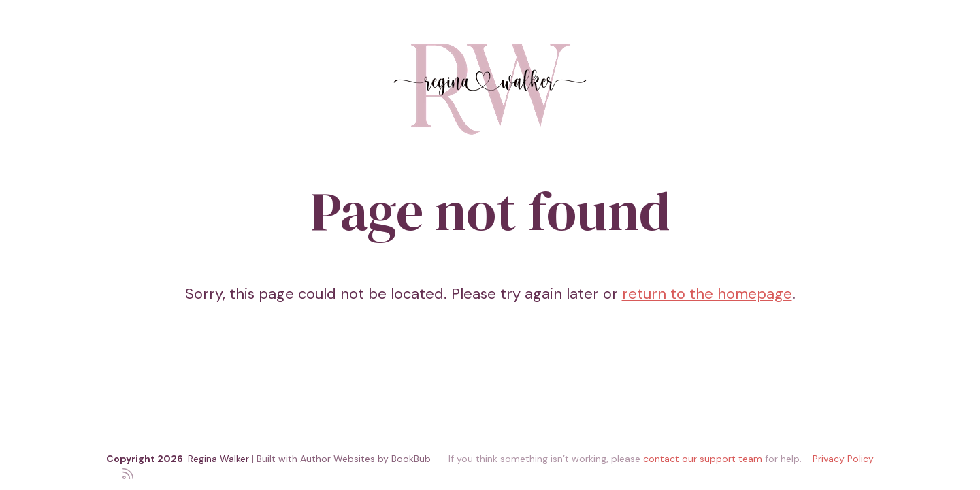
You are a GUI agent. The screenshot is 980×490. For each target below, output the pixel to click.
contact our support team (703, 459)
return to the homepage (707, 294)
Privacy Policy (843, 459)
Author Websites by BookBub (365, 459)
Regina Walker (218, 459)
